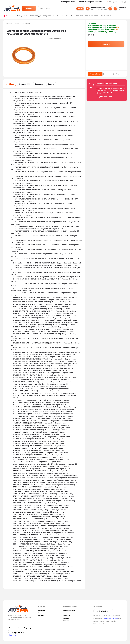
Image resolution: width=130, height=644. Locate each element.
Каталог (28, 9)
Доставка (39, 84)
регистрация (102, 10)
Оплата (51, 84)
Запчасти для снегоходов (87, 16)
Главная (9, 24)
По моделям (22, 16)
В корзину (106, 44)
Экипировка (106, 16)
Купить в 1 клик (95, 74)
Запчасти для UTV (65, 16)
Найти (80, 9)
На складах (26, 24)
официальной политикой (110, 618)
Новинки (10, 16)
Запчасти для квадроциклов (42, 16)
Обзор (11, 84)
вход (93, 10)
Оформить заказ (69, 613)
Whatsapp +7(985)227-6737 (91, 2)
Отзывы (24, 84)
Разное (17, 24)
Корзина (41, 615)
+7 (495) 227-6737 (67, 2)
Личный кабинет (69, 610)
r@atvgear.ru (113, 2)
